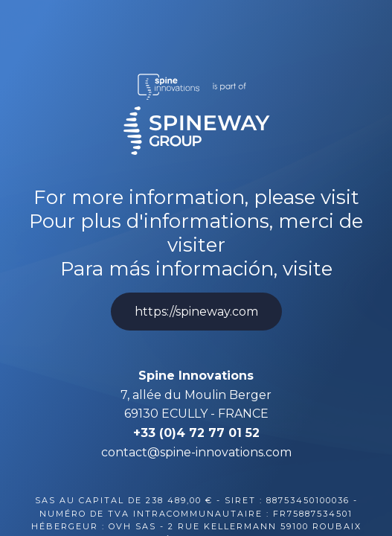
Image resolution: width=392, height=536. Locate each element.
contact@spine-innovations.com (196, 452)
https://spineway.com (196, 312)
